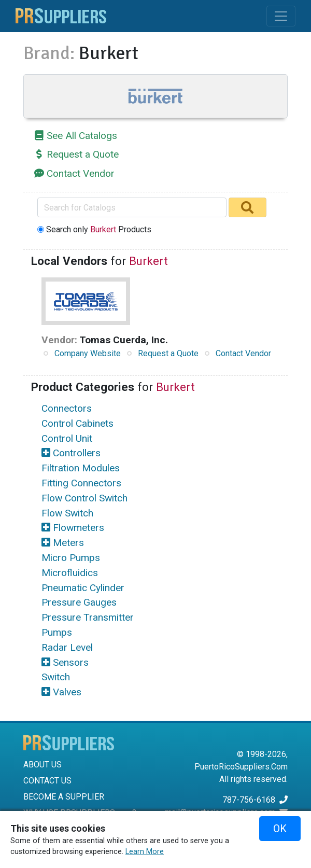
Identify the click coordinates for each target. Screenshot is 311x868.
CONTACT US (47, 781)
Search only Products (99, 229)
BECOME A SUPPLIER (64, 797)
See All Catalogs (82, 136)
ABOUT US (43, 765)
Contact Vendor (81, 173)
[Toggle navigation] (281, 16)
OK (280, 829)
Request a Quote (83, 154)
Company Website (88, 353)
